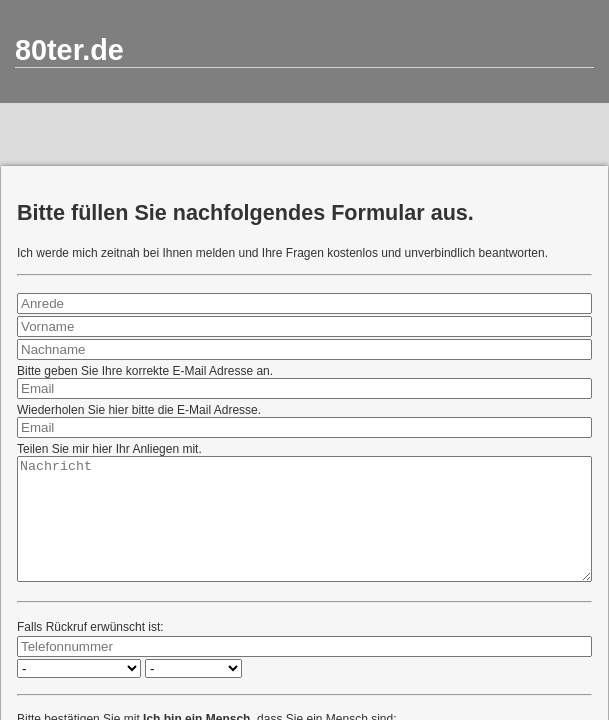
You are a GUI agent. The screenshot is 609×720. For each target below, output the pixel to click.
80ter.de (69, 50)
